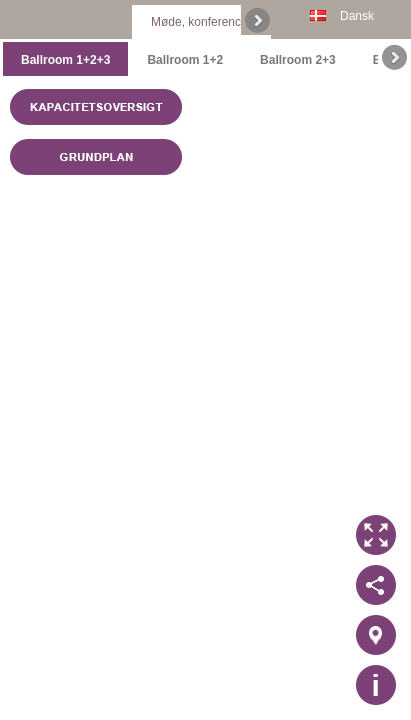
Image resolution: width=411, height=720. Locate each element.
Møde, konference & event (221, 22)
